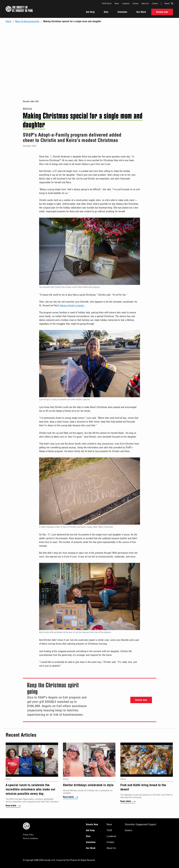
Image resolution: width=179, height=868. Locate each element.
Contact (135, 3)
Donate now (141, 700)
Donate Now (92, 825)
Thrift (109, 830)
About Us (145, 3)
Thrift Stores (107, 3)
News (117, 3)
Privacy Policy (28, 835)
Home (9, 21)
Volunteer (122, 12)
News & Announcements (27, 21)
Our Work (141, 12)
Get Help (90, 12)
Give (106, 12)
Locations (126, 3)
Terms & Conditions (30, 838)
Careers (155, 3)
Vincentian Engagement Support (141, 824)
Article (27, 109)
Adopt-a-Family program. (73, 305)
